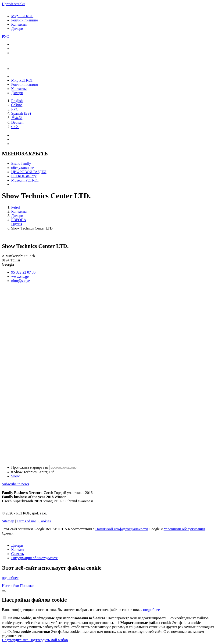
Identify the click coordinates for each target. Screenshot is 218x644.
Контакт (18, 550)
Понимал (27, 586)
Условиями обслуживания (184, 529)
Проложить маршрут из (51, 467)
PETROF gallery (24, 176)
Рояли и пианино (25, 20)
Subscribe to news (15, 484)
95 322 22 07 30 (23, 272)
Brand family (21, 163)
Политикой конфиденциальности (122, 529)
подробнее (10, 578)
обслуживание (23, 168)
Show (15, 476)
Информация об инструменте (34, 558)
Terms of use (26, 521)
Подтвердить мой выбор (48, 640)
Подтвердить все (16, 640)
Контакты (19, 24)
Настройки (11, 586)
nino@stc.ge (21, 281)
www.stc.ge (20, 276)
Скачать (18, 554)
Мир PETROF (22, 16)
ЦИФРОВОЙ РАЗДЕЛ (29, 172)
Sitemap (8, 521)
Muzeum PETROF (25, 180)
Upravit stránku (14, 4)
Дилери (17, 29)
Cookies (45, 521)
